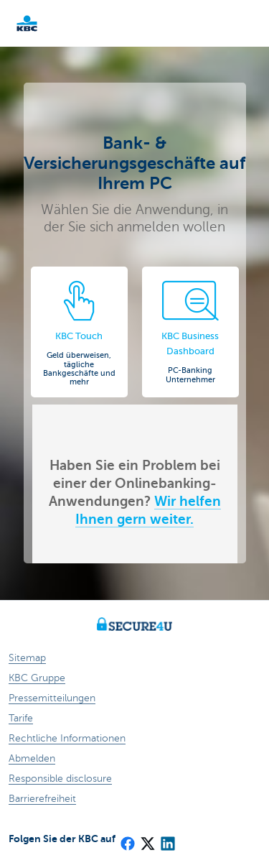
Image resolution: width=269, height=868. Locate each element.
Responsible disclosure (60, 779)
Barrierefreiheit (42, 799)
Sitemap (27, 658)
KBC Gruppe (37, 678)
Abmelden (32, 758)
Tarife (21, 718)
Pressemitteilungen (52, 698)
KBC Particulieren (50, 23)
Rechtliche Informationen (67, 738)
